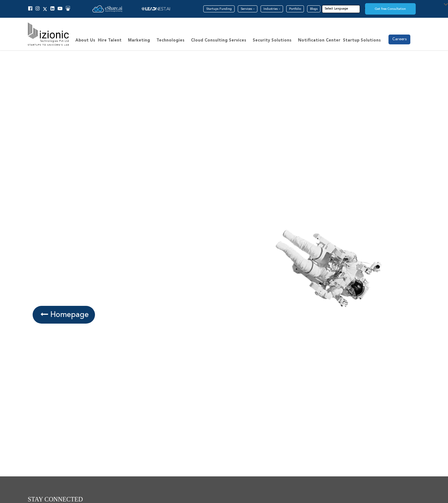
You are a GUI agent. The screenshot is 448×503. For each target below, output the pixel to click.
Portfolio (295, 9)
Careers (399, 39)
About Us (85, 40)
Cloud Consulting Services (219, 40)
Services (248, 9)
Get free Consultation (390, 9)
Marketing (139, 40)
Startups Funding (219, 9)
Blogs (314, 9)
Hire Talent (110, 40)
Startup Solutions (362, 40)
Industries (272, 9)
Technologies (170, 40)
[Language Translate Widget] (346, 9)
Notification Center (319, 40)
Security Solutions (272, 40)
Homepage (64, 315)
